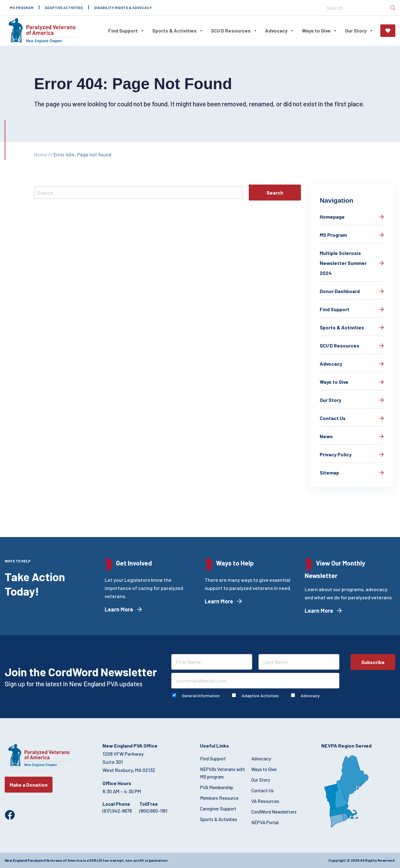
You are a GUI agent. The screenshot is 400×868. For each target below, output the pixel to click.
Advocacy (280, 30)
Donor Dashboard (340, 291)
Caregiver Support (218, 809)
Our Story (359, 30)
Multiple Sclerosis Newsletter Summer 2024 (343, 263)
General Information (201, 695)
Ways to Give (320, 30)
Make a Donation (388, 31)
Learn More (119, 609)
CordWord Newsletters (274, 812)
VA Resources (265, 801)
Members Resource (219, 798)
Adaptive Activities (64, 8)
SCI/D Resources (234, 30)
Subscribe (373, 662)
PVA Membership (217, 787)
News (326, 436)
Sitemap (329, 472)
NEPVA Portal (265, 822)
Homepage (332, 217)
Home (41, 154)
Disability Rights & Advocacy (123, 8)
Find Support (126, 30)
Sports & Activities (178, 30)
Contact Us (333, 418)
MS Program (22, 8)
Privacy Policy (336, 454)
